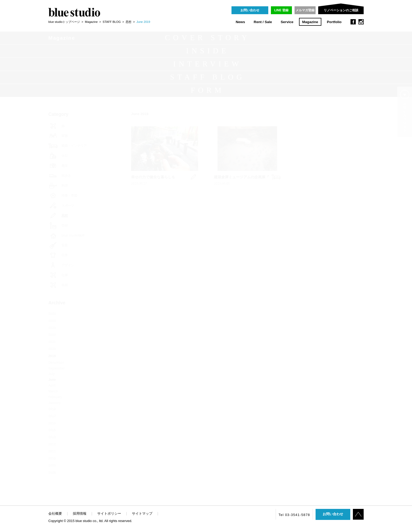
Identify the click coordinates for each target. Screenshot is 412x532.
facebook (353, 22)
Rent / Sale (263, 22)
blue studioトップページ (64, 22)
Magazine (310, 22)
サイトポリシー (109, 513)
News (240, 22)
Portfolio (334, 22)
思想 (128, 22)
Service (287, 22)
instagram (361, 22)
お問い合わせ (250, 10)
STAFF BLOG (112, 22)
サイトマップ (142, 513)
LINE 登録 (282, 10)
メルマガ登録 (305, 10)
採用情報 (80, 513)
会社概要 (55, 513)
